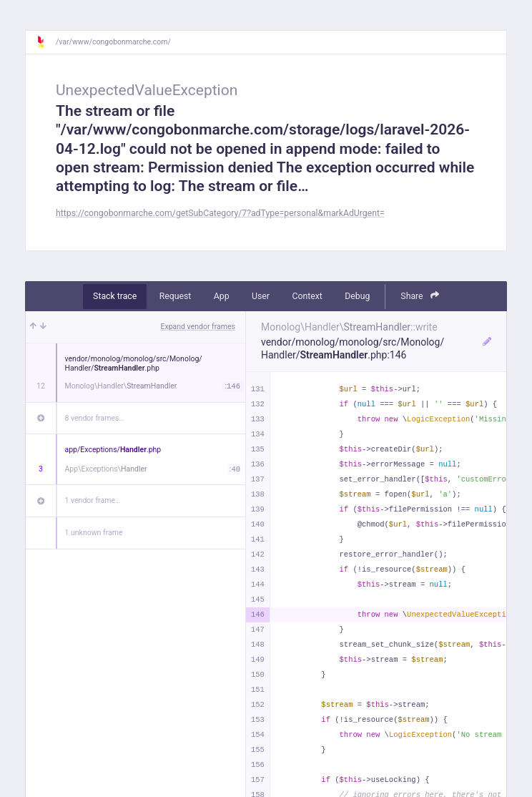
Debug (357, 296)
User (261, 296)
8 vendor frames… (95, 418)
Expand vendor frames (198, 327)
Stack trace (115, 296)
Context (307, 296)
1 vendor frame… (93, 500)
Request (176, 296)
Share (420, 296)
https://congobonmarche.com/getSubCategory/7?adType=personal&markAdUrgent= (220, 213)
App (222, 296)
